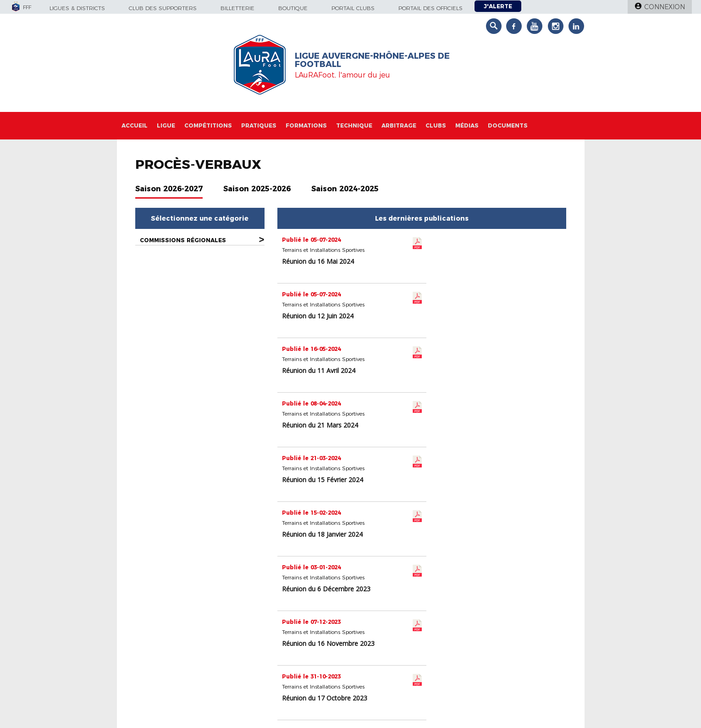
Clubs (436, 125)
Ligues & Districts (77, 8)
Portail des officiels (431, 8)
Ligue (166, 125)
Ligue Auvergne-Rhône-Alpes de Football (372, 60)
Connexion (665, 7)
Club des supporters (163, 8)
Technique (354, 125)
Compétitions (208, 125)
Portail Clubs (353, 8)
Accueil (135, 125)
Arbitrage (399, 125)
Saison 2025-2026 (257, 189)
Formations (306, 125)
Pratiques (259, 125)
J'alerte (498, 6)
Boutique (293, 8)
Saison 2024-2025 (345, 189)
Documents (508, 125)
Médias (467, 125)
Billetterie (237, 8)
